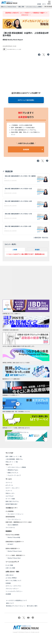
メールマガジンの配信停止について (16, 600)
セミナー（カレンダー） (13, 488)
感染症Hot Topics (13, 470)
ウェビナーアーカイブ (14, 475)
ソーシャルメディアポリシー (14, 591)
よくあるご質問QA (11, 578)
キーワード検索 (10, 499)
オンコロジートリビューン (16, 514)
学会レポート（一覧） (12, 462)
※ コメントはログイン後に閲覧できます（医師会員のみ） (26, 254)
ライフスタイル (10, 527)
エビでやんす (10, 496)
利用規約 (8, 583)
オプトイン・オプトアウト (13, 586)
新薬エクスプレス (13, 473)
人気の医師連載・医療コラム (14, 459)
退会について (10, 603)
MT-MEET (10, 544)
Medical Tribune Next (14, 558)
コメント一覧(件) (10, 244)
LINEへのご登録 (10, 568)
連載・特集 (21, 6)
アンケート (9, 491)
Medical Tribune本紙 (14, 537)
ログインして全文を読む (26, 100)
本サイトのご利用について (13, 580)
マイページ (9, 482)
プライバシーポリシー (12, 589)
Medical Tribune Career (15, 551)
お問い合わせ (10, 575)
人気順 (15, 250)
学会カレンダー (10, 493)
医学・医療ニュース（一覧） (14, 456)
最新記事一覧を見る (41, 238)
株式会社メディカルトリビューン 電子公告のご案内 (22, 606)
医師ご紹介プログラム (12, 501)
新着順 (37, 250)
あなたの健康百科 (13, 525)
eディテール (9, 485)
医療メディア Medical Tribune (9, 6)
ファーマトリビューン (14, 519)
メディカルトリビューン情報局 (34, 6)
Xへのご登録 (9, 565)
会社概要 (8, 594)
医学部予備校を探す (12, 504)
